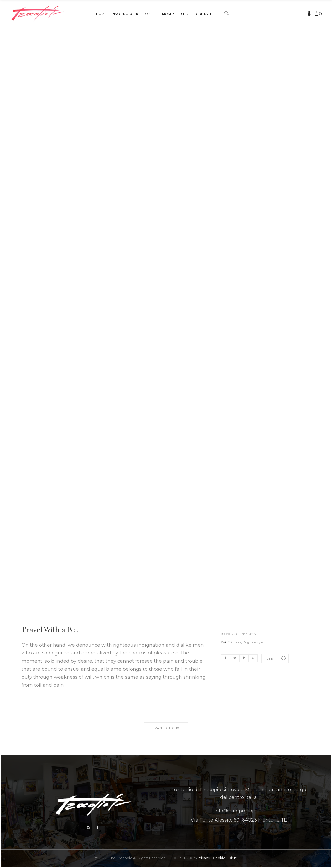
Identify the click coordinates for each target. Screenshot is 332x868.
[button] (227, 23)
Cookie (219, 858)
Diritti (233, 858)
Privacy (204, 858)
